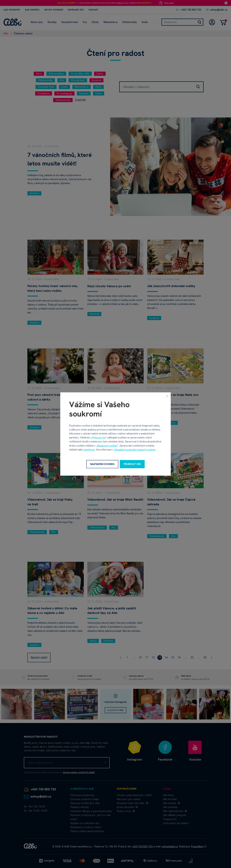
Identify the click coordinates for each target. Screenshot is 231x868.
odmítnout (89, 449)
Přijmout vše (99, 438)
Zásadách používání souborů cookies (135, 449)
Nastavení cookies (107, 445)
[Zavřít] (167, 396)
